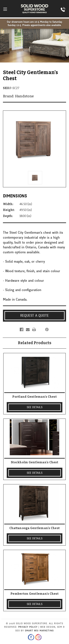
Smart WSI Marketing (39, 631)
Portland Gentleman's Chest (34, 397)
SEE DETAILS (35, 407)
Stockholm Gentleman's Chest (34, 462)
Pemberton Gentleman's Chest (34, 594)
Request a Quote (34, 316)
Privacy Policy (28, 627)
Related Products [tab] (35, 343)
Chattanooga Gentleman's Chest (34, 528)
